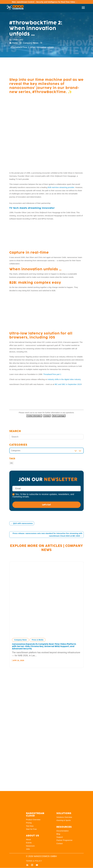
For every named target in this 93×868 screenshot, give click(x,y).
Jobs (28, 849)
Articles (54, 546)
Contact (60, 843)
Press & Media (38, 640)
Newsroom (30, 846)
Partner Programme (64, 840)
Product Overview (33, 820)
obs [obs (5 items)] (11, 463)
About (28, 840)
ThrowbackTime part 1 (52, 374)
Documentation (63, 831)
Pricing (29, 823)
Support (60, 837)
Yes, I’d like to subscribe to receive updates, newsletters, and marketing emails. (43, 495)
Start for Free (31, 829)
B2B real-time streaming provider (61, 187)
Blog (58, 834)
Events (29, 843)
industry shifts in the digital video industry (64, 379)
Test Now (30, 826)
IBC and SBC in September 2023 (68, 384)
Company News (20, 640)
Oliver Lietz (18, 40)
